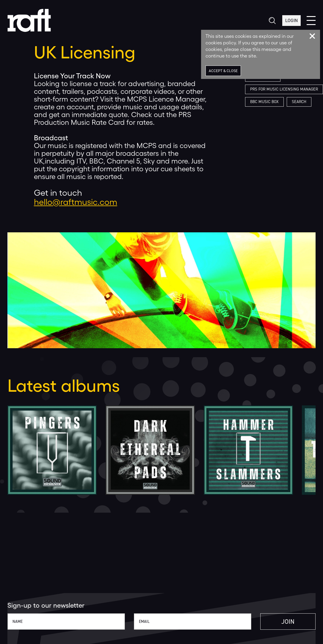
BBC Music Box (264, 102)
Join (288, 622)
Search (299, 102)
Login (291, 20)
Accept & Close (223, 71)
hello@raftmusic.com (76, 202)
